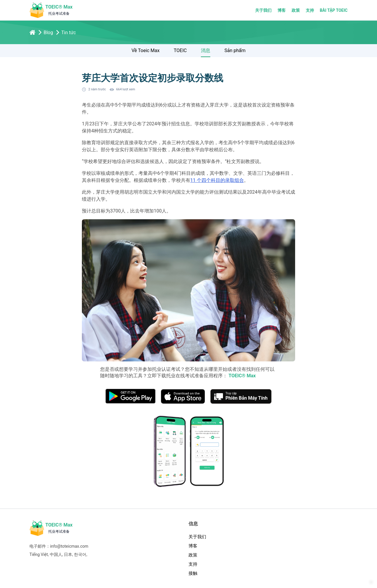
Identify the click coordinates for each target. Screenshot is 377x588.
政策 (296, 10)
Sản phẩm (235, 50)
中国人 (56, 554)
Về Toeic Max (146, 50)
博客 (282, 10)
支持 (310, 10)
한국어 (80, 554)
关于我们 (263, 10)
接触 (193, 573)
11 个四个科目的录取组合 (217, 180)
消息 (206, 50)
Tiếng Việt (39, 554)
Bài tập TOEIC (334, 10)
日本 (68, 554)
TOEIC (180, 50)
